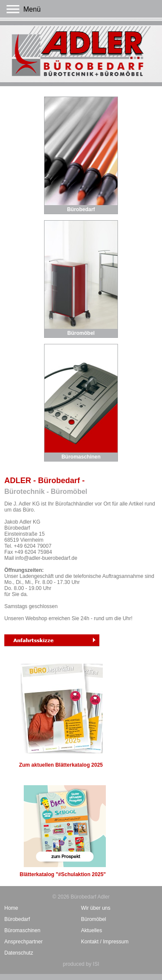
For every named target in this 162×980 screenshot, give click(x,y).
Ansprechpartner (24, 942)
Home (11, 908)
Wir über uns (96, 908)
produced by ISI (81, 964)
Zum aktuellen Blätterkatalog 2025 (61, 716)
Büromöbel (81, 333)
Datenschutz (19, 953)
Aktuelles (92, 930)
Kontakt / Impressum (105, 942)
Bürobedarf (81, 209)
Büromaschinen (81, 457)
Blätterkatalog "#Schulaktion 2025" (63, 831)
